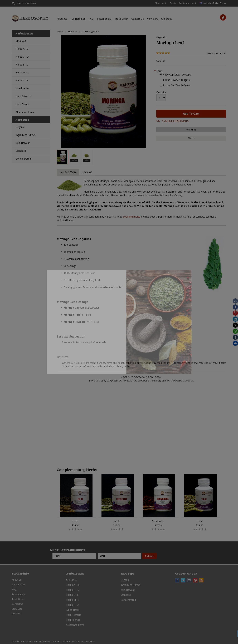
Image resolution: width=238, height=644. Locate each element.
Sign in (173, 3)
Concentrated (23, 159)
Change (223, 3)
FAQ (91, 19)
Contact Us (138, 19)
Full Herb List (78, 19)
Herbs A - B (22, 49)
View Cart (152, 19)
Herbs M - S (22, 72)
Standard (21, 151)
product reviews (216, 53)
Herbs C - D (22, 57)
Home (60, 32)
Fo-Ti (75, 521)
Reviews (89, 172)
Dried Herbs (22, 88)
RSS (201, 580)
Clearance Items (25, 112)
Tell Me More (69, 172)
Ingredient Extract (26, 135)
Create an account (187, 3)
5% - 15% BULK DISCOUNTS (173, 121)
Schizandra (158, 521)
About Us (62, 19)
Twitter (183, 580)
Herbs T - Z (22, 80)
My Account (160, 3)
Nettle (117, 521)
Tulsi (200, 521)
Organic (20, 127)
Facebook (177, 580)
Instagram (189, 580)
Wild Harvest (23, 143)
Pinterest (195, 580)
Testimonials (104, 19)
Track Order (121, 19)
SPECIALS (21, 41)
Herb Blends (23, 104)
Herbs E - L (22, 65)
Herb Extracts (23, 96)
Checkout (166, 19)
